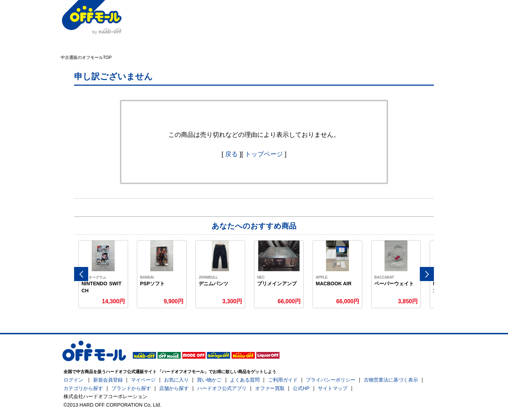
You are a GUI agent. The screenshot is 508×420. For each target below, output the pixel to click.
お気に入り (176, 380)
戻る (231, 154)
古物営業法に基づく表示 (391, 380)
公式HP (301, 388)
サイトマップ (333, 388)
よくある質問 (245, 380)
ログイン (73, 380)
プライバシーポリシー (331, 380)
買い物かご (209, 380)
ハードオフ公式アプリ (222, 388)
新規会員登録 (108, 380)
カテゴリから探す (83, 388)
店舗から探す (174, 388)
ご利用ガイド (283, 380)
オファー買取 (270, 388)
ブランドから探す (131, 388)
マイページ (143, 380)
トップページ (264, 154)
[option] (103, 274)
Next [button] (427, 274)
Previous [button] (81, 274)
